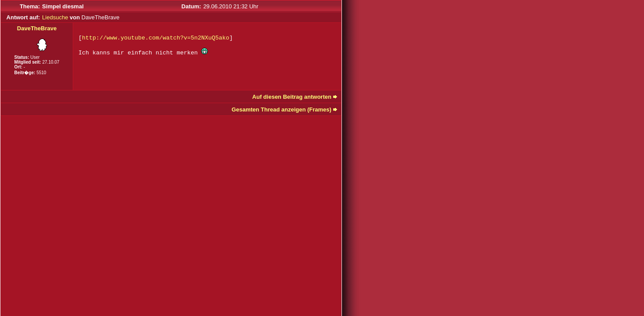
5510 (41, 73)
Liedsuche (55, 17)
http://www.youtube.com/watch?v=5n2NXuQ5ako (156, 38)
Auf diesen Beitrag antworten (292, 97)
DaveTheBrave (37, 28)
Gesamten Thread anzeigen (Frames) (281, 110)
